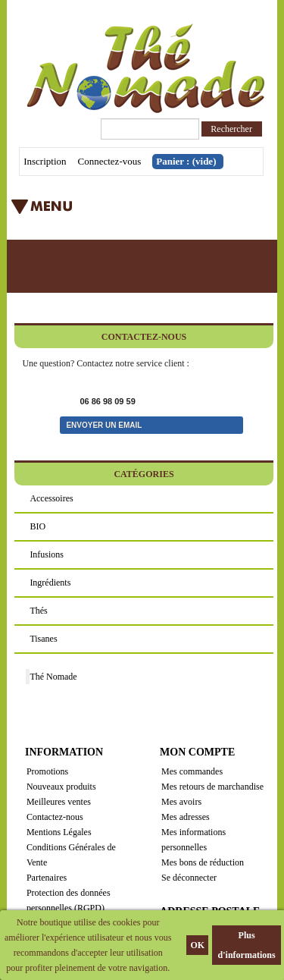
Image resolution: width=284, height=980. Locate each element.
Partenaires (47, 878)
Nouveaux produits (61, 787)
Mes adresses (186, 817)
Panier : (186, 161)
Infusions (47, 554)
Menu (117, 212)
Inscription (45, 161)
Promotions (47, 771)
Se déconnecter (189, 878)
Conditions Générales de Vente (71, 855)
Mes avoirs (181, 802)
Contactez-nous (55, 817)
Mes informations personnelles (193, 840)
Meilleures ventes (59, 802)
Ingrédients (50, 583)
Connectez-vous (110, 161)
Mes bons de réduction (203, 862)
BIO (37, 526)
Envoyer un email (104, 425)
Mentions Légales (59, 832)
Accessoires (51, 498)
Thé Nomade (53, 677)
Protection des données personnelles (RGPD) (69, 900)
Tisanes (43, 639)
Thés (38, 611)
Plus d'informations (247, 945)
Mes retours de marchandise (212, 787)
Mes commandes (192, 771)
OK (197, 945)
